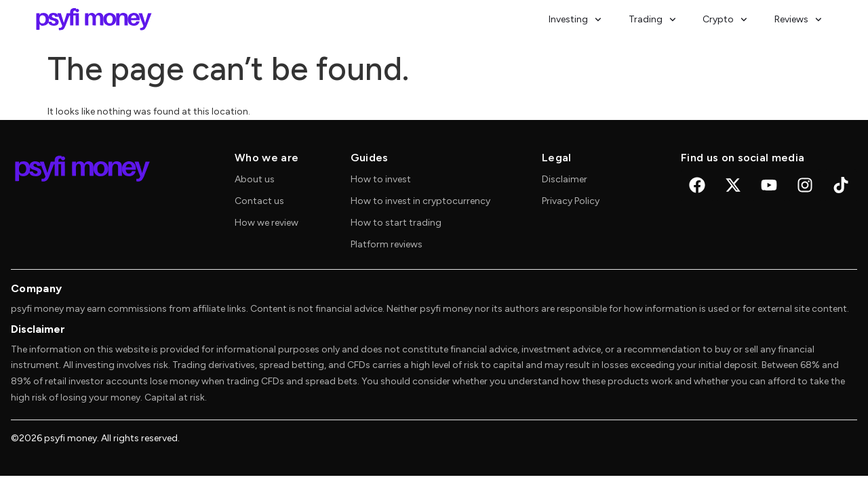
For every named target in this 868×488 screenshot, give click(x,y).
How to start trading (396, 223)
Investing (575, 20)
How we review (267, 223)
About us (255, 179)
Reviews (798, 20)
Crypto (725, 20)
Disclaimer (565, 179)
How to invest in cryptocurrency (420, 201)
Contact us (259, 201)
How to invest (381, 179)
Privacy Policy (571, 201)
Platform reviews (387, 244)
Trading (652, 20)
